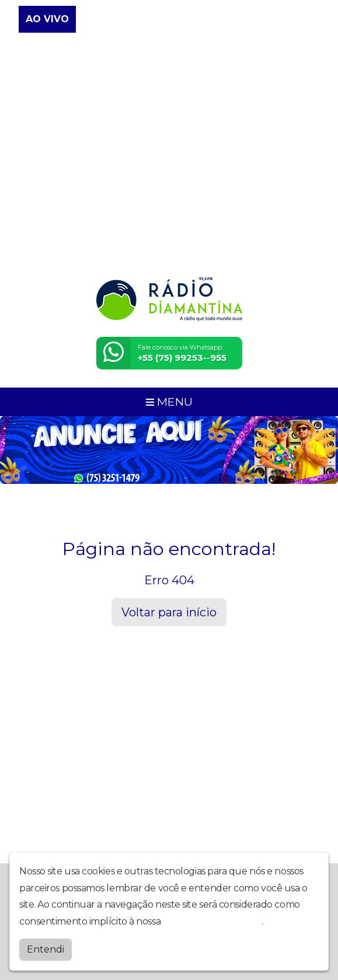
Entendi (46, 949)
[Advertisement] (169, 179)
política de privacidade (212, 921)
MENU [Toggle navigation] (169, 402)
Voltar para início (169, 612)
